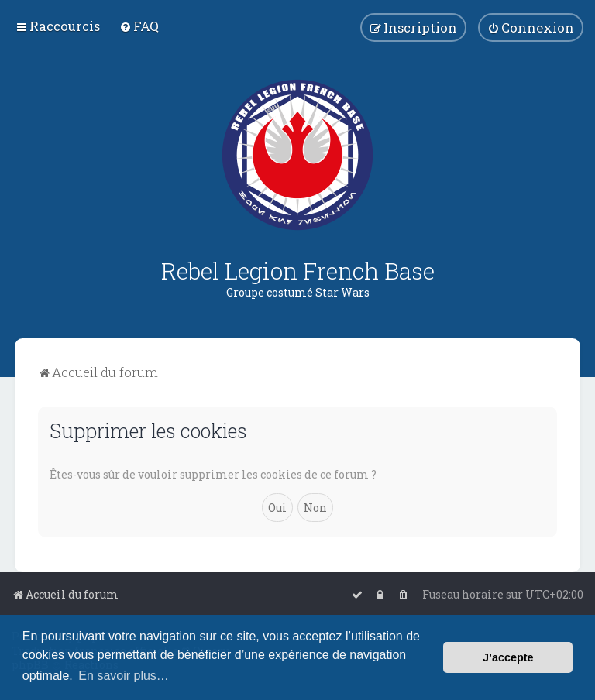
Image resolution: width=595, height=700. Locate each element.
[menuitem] (139, 26)
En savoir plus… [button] (124, 676)
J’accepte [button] (508, 657)
